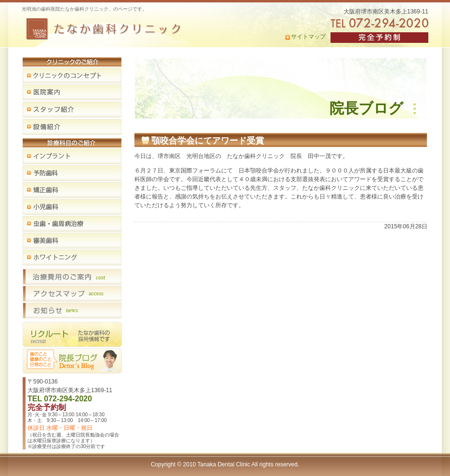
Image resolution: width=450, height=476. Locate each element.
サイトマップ (308, 37)
